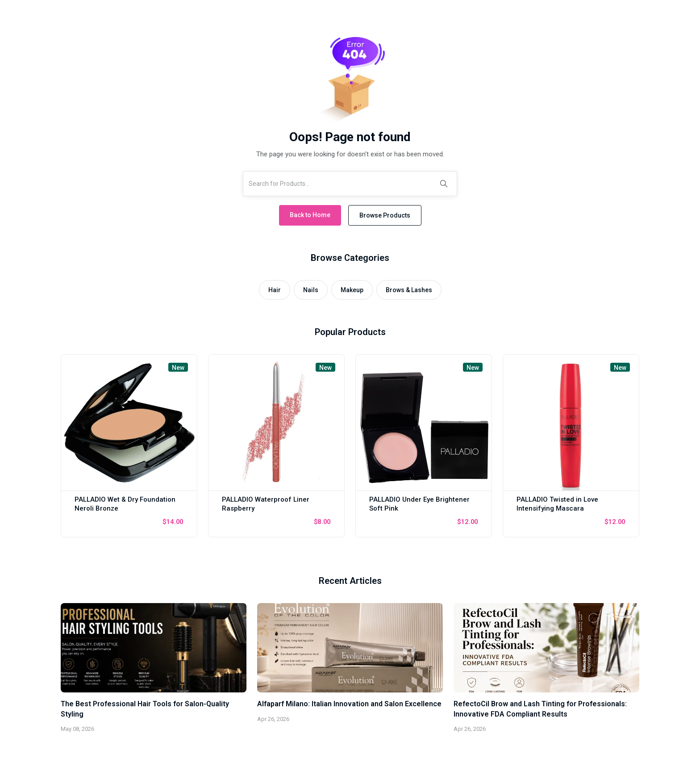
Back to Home (310, 215)
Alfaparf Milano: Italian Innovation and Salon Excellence (349, 704)
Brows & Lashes (409, 290)
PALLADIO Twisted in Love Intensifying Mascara (557, 504)
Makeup (352, 290)
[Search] (444, 184)
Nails (311, 290)
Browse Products (385, 215)
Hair (275, 290)
